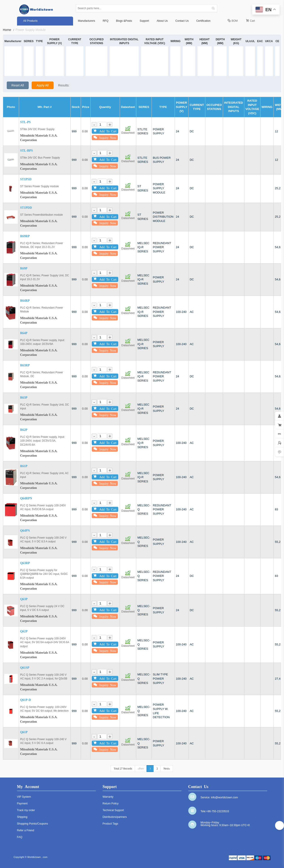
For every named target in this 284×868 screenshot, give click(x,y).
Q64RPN (26, 498)
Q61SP (25, 668)
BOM (233, 21)
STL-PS (25, 122)
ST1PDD (26, 208)
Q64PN (25, 531)
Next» (167, 769)
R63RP (25, 365)
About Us (162, 21)
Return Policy (111, 804)
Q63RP (25, 563)
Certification (203, 21)
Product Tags (111, 824)
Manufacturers (87, 21)
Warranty (108, 797)
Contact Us (182, 21)
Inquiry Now (105, 137)
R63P (24, 398)
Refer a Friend (26, 830)
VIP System (24, 797)
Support (144, 21)
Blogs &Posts (124, 21)
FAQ (20, 837)
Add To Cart (105, 131)
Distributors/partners (115, 817)
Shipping (22, 817)
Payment (22, 804)
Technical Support (113, 810)
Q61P (24, 732)
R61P (24, 466)
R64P (24, 333)
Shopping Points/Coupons (33, 824)
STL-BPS (27, 151)
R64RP (25, 301)
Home (9, 30)
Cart (251, 21)
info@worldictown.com (224, 797)
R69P (24, 268)
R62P (24, 430)
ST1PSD (26, 179)
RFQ (105, 21)
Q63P (24, 599)
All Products (30, 21)
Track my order (26, 810)
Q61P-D (26, 700)
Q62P (24, 631)
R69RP (25, 236)
